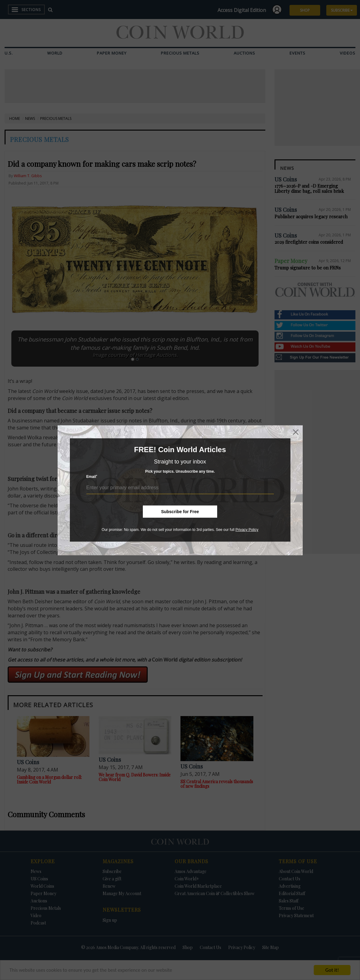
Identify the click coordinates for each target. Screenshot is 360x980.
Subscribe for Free (180, 512)
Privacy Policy (247, 530)
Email (92, 477)
